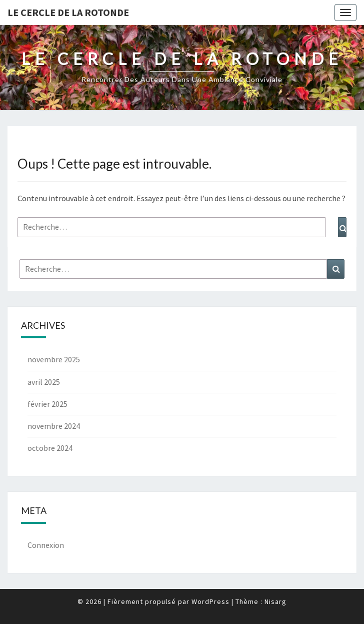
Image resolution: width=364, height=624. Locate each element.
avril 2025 (44, 382)
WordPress (210, 601)
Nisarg (275, 601)
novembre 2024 (54, 426)
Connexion (46, 545)
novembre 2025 (54, 359)
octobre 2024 (50, 448)
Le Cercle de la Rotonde (68, 12)
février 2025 (47, 404)
